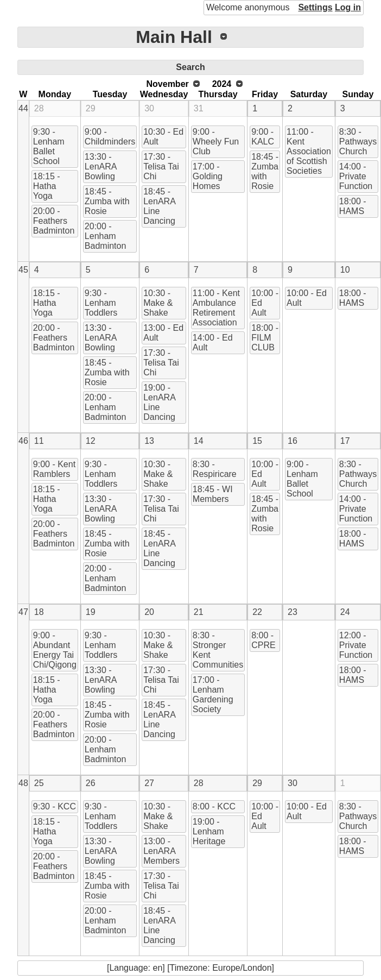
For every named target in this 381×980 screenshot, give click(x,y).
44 (23, 108)
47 (23, 612)
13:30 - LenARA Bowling (101, 167)
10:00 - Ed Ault (265, 303)
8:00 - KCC (214, 806)
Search (190, 67)
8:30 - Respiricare (215, 469)
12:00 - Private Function (356, 645)
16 (293, 441)
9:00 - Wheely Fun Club (216, 142)
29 (91, 108)
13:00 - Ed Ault (163, 333)
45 (23, 270)
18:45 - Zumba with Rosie (107, 201)
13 (149, 441)
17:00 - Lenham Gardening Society (213, 695)
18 (39, 612)
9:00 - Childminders (110, 137)
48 (23, 783)
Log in (348, 7)
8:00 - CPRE (263, 640)
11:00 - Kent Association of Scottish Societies (309, 151)
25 (39, 783)
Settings (315, 7)
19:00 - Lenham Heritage (209, 831)
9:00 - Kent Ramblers (54, 469)
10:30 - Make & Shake (158, 303)
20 (149, 612)
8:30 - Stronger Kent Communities (218, 650)
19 (91, 612)
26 (91, 783)
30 (149, 108)
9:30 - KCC (55, 806)
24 (345, 612)
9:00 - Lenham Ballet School (302, 479)
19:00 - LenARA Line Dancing (160, 402)
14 (199, 441)
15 (257, 441)
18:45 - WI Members (213, 494)
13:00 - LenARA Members (161, 851)
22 (257, 612)
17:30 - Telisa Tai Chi (161, 167)
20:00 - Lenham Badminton (106, 236)
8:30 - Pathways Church (358, 142)
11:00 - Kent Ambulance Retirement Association (216, 308)
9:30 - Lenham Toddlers (101, 303)
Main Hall (174, 37)
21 (199, 612)
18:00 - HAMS (353, 206)
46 (23, 441)
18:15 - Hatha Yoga (47, 186)
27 (149, 783)
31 (199, 108)
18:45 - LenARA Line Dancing (160, 206)
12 (91, 441)
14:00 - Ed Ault (213, 343)
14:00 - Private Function (356, 176)
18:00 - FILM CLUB (265, 338)
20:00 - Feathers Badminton (54, 221)
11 (39, 441)
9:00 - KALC (263, 137)
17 (345, 441)
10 (345, 270)
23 (293, 612)
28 (39, 108)
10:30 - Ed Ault (163, 137)
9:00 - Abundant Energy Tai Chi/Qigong (55, 650)
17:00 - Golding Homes (208, 176)
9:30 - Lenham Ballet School (49, 146)
